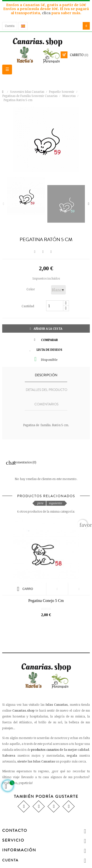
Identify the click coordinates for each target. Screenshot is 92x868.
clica (47, 13)
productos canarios (45, 750)
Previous (3, 204)
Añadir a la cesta (46, 328)
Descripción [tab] (46, 375)
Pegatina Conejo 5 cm (46, 601)
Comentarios (46, 404)
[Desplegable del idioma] (23, 26)
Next (89, 204)
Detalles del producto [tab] (46, 390)
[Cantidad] (55, 306)
